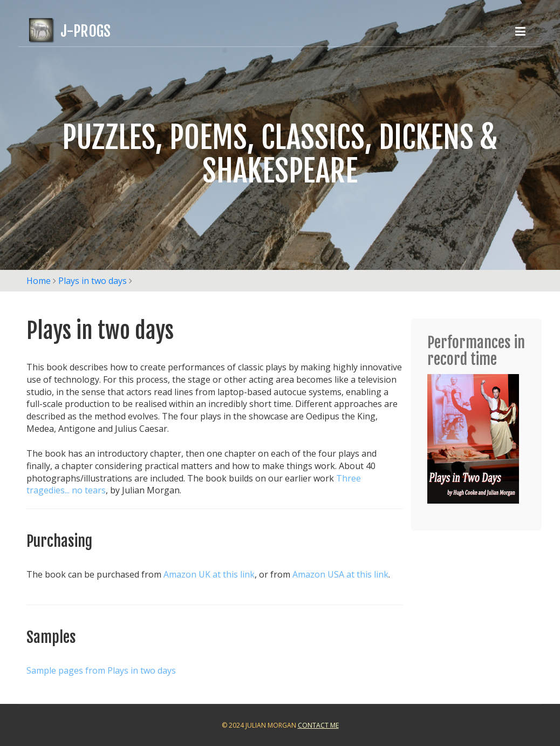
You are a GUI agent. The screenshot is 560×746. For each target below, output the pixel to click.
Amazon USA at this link (340, 574)
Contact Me (318, 725)
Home (39, 281)
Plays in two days (93, 281)
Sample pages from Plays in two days (101, 670)
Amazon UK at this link (209, 574)
